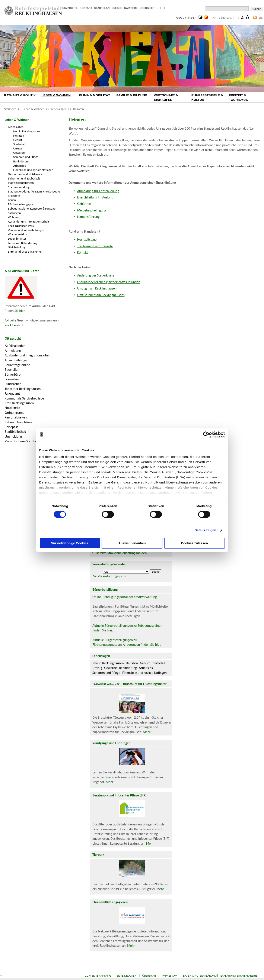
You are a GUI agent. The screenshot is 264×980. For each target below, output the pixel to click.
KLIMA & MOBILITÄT (95, 95)
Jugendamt (12, 393)
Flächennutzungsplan (21, 204)
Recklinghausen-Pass (21, 226)
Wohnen (13, 217)
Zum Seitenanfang (98, 976)
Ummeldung (13, 436)
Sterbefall (19, 144)
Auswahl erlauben (132, 543)
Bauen (12, 200)
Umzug (18, 148)
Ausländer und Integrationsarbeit (28, 221)
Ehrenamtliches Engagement (26, 252)
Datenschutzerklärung (200, 976)
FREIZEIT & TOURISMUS (238, 98)
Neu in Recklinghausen (27, 131)
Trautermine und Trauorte (95, 246)
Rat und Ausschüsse (18, 422)
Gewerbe (19, 153)
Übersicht (149, 976)
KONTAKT (86, 8)
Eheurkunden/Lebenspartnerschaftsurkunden (109, 282)
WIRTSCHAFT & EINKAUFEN (166, 98)
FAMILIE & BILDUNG (132, 95)
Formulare (12, 379)
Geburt (18, 140)
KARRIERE (131, 8)
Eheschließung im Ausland (95, 197)
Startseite (10, 109)
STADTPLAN (102, 8)
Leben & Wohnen (34, 109)
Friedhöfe (14, 196)
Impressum (170, 976)
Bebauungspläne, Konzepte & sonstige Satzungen (32, 211)
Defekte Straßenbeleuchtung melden (121, 553)
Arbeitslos (19, 166)
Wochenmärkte (18, 234)
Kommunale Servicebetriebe (24, 398)
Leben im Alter (17, 239)
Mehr (147, 732)
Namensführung (88, 217)
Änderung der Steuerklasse (96, 275)
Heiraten (79, 109)
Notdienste (12, 408)
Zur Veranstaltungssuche (109, 576)
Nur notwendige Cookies (70, 543)
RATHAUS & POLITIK (20, 95)
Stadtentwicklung (19, 187)
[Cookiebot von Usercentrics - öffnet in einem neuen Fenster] (206, 434)
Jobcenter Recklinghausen (23, 389)
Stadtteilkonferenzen (21, 183)
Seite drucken (127, 976)
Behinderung (21, 161)
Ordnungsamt (14, 413)
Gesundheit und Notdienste (25, 174)
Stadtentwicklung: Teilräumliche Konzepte (34, 191)
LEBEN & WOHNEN (56, 95)
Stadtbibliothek (15, 432)
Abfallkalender (15, 346)
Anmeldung (13, 351)
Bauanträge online (17, 365)
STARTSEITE (70, 8)
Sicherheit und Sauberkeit (24, 178)
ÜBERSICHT (147, 8)
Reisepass (11, 427)
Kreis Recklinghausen (19, 403)
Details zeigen (205, 530)
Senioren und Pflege (26, 157)
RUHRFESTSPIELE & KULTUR (207, 98)
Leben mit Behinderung (23, 243)
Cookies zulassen (194, 543)
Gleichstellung (17, 247)
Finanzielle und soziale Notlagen (33, 170)
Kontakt (83, 253)
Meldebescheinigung (92, 210)
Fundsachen (13, 384)
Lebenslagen (59, 109)
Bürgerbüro (13, 374)
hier (22, 311)
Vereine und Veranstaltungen (26, 230)
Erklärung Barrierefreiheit (240, 976)
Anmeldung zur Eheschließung (98, 191)
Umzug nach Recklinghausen (97, 288)
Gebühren (84, 204)
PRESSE (117, 8)
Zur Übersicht (14, 325)
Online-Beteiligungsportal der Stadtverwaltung (125, 597)
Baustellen (12, 370)
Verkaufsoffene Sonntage (22, 441)
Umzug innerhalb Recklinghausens (101, 295)
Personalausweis (16, 417)
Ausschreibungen (17, 360)
